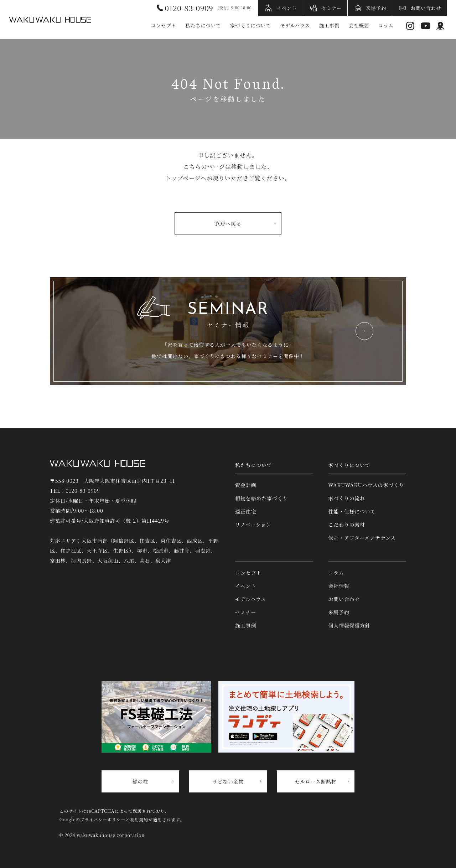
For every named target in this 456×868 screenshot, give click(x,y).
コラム (386, 25)
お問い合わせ (426, 8)
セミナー (331, 8)
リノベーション (253, 525)
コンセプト (164, 25)
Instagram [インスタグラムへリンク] (410, 26)
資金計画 (246, 485)
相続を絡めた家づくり (261, 498)
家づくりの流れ (347, 498)
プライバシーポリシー (103, 819)
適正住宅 (246, 511)
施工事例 (329, 25)
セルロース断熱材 (316, 781)
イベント (287, 8)
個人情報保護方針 (349, 625)
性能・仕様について (352, 511)
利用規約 (139, 819)
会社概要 (359, 25)
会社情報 (339, 586)
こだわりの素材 (347, 525)
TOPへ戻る (228, 223)
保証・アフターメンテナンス (362, 538)
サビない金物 (228, 781)
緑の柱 (140, 781)
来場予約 (376, 8)
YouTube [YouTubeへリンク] (426, 26)
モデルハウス (295, 25)
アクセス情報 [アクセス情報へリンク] (441, 26)
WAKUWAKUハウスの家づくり (366, 485)
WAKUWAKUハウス (50, 19)
